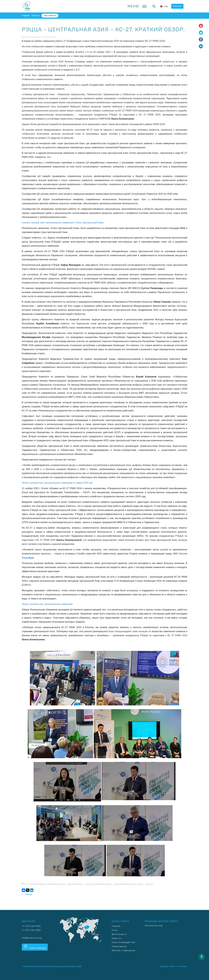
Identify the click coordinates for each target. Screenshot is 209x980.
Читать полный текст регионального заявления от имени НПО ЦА (57, 483)
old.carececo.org (153, 926)
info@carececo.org (32, 938)
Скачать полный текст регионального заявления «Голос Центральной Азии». (63, 223)
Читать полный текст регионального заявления (47, 604)
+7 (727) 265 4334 (31, 930)
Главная (26, 16)
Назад (27, 894)
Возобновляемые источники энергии (129, 884)
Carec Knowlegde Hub (123, 942)
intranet (177, 6)
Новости (35, 16)
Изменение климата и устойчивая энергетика (47, 884)
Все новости (50, 16)
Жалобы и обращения (124, 950)
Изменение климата (75, 884)
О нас (115, 930)
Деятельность (119, 934)
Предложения (119, 946)
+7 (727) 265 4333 (31, 926)
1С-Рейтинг (182, 966)
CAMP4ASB (149, 884)
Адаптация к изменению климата (99, 884)
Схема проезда (35, 947)
